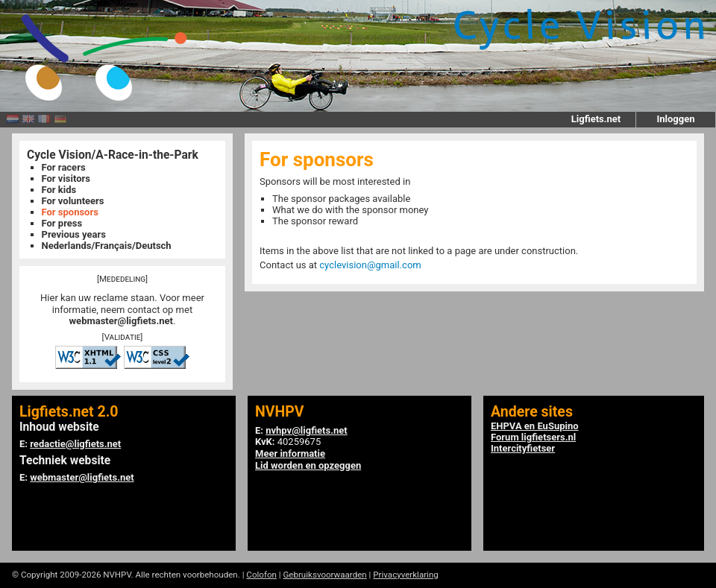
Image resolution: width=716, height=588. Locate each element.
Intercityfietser (523, 448)
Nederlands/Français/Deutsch (107, 246)
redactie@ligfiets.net (75, 444)
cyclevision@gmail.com (370, 265)
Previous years (74, 234)
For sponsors (70, 212)
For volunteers (73, 201)
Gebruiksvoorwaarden (324, 575)
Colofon (261, 575)
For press (62, 223)
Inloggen (675, 119)
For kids (59, 190)
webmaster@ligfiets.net (121, 321)
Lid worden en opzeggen (308, 465)
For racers (64, 167)
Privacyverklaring (406, 575)
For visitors (66, 178)
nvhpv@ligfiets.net (306, 430)
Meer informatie (290, 453)
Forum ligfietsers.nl (533, 437)
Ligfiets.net (596, 119)
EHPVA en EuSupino (535, 426)
